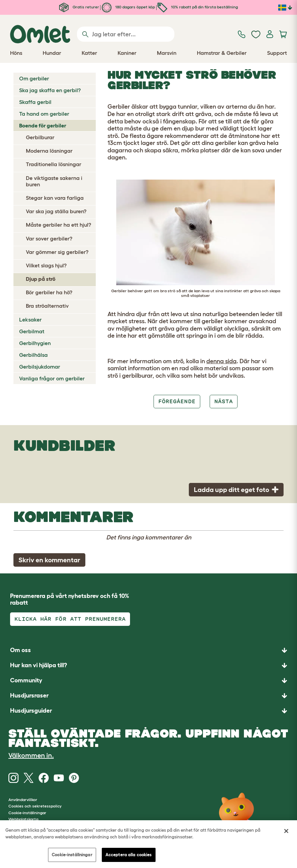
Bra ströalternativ (47, 306)
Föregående (177, 401)
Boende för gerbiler (43, 125)
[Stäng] (286, 831)
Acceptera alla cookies (129, 855)
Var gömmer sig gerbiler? (57, 252)
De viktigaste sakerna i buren (54, 181)
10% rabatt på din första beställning (198, 7)
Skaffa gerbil (35, 102)
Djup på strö (41, 279)
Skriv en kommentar (49, 560)
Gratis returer (79, 7)
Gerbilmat (32, 331)
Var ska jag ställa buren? (56, 211)
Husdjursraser (29, 695)
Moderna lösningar (49, 151)
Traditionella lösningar (54, 164)
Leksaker (30, 319)
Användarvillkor (23, 800)
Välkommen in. (31, 755)
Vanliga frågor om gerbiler (52, 378)
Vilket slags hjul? (46, 265)
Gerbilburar (40, 137)
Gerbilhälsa (33, 355)
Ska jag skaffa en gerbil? (50, 90)
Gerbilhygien (35, 343)
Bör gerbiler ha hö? (49, 292)
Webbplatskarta (23, 819)
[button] (148, 711)
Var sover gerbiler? (49, 238)
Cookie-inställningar (72, 855)
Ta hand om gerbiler (44, 114)
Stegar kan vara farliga (55, 198)
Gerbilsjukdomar (40, 367)
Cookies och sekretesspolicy (35, 806)
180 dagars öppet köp (128, 7)
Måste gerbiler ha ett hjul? (58, 225)
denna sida (221, 361)
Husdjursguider (31, 711)
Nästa (224, 401)
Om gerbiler (34, 78)
